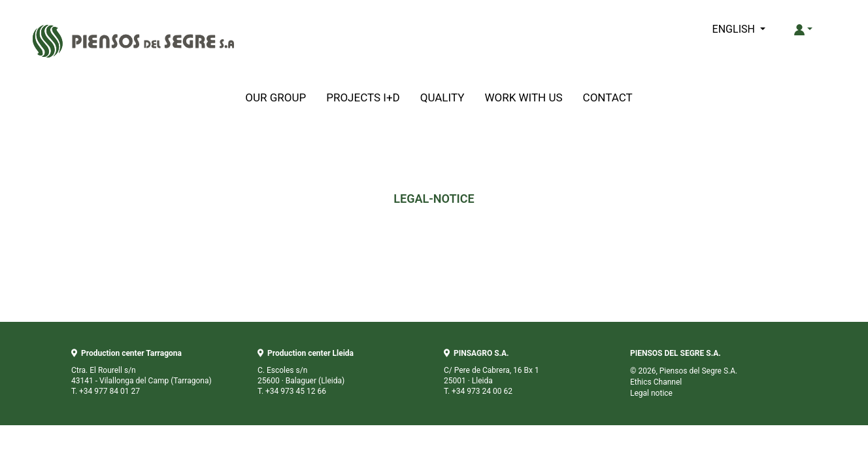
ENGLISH (735, 29)
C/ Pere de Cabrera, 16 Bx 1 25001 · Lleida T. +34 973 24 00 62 (492, 372)
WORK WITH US (523, 97)
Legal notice (651, 393)
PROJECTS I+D (363, 97)
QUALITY (442, 97)
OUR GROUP (275, 97)
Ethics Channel (656, 382)
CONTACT (608, 97)
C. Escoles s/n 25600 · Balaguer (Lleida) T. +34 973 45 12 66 (306, 372)
